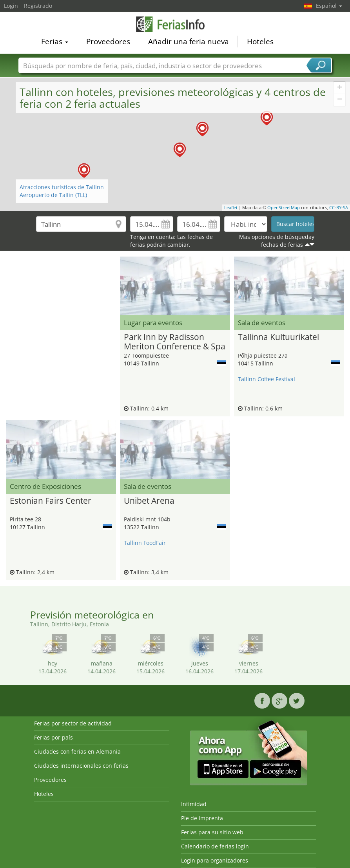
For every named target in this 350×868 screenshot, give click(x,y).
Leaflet (231, 207)
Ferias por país (53, 737)
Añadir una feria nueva (189, 42)
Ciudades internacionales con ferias (81, 766)
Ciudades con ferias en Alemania (77, 751)
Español (329, 6)
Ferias (55, 42)
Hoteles (260, 42)
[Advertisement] (61, 268)
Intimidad (194, 804)
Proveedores (108, 42)
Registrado (38, 6)
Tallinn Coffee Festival (267, 379)
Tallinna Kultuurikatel (278, 337)
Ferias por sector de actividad (73, 723)
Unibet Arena (149, 501)
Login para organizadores (215, 860)
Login (11, 6)
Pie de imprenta (202, 818)
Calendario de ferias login (215, 846)
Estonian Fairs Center (51, 501)
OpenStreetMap (284, 207)
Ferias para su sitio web (212, 832)
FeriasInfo (175, 24)
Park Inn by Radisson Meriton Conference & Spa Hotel (175, 342)
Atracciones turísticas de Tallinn (62, 187)
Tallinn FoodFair (145, 543)
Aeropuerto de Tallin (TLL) (53, 195)
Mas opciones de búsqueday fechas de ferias (277, 241)
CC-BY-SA (339, 207)
